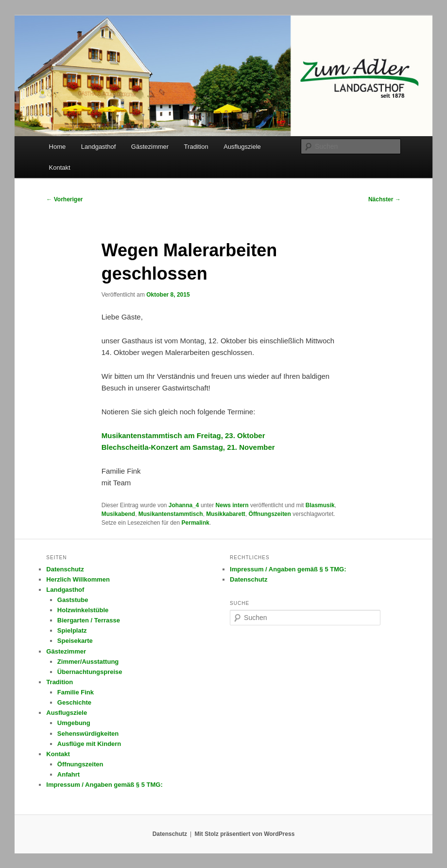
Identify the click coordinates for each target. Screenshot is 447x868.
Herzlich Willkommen (78, 579)
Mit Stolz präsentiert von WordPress (244, 834)
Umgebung (74, 723)
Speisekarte (75, 641)
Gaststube (73, 600)
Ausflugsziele (242, 147)
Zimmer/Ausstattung (88, 662)
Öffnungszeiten (270, 514)
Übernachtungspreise (90, 672)
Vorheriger (64, 199)
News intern (232, 505)
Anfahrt (69, 774)
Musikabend (118, 514)
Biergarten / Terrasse (89, 620)
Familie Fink (76, 692)
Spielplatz (72, 630)
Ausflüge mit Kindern (89, 744)
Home (58, 147)
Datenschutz (65, 569)
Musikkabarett (226, 514)
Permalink (196, 523)
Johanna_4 (184, 505)
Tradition (196, 147)
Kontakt (60, 168)
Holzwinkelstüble (83, 610)
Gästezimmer (150, 147)
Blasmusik (320, 505)
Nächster (385, 199)
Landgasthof (99, 147)
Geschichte (74, 702)
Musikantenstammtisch (171, 514)
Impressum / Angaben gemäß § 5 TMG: (104, 785)
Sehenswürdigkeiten (88, 734)
